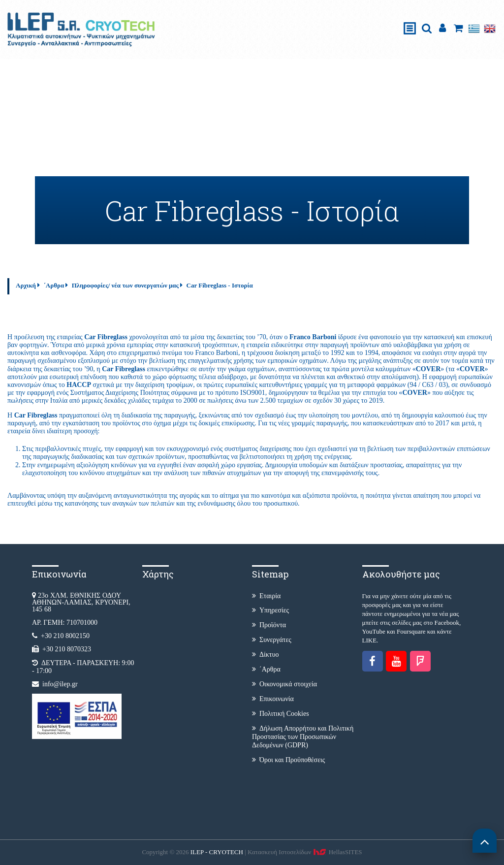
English (490, 28)
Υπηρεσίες (270, 610)
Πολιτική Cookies (281, 714)
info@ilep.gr (60, 684)
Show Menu (410, 18)
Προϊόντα (269, 625)
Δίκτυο (265, 655)
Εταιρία (266, 596)
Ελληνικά (474, 28)
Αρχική (26, 285)
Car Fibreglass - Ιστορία (220, 285)
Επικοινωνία (273, 699)
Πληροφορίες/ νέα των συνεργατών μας (125, 285)
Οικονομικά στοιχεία (284, 684)
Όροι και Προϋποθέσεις (288, 760)
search (427, 28)
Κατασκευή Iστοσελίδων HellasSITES (305, 852)
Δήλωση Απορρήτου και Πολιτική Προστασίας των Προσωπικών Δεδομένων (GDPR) (303, 737)
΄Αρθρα (54, 285)
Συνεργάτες (272, 640)
